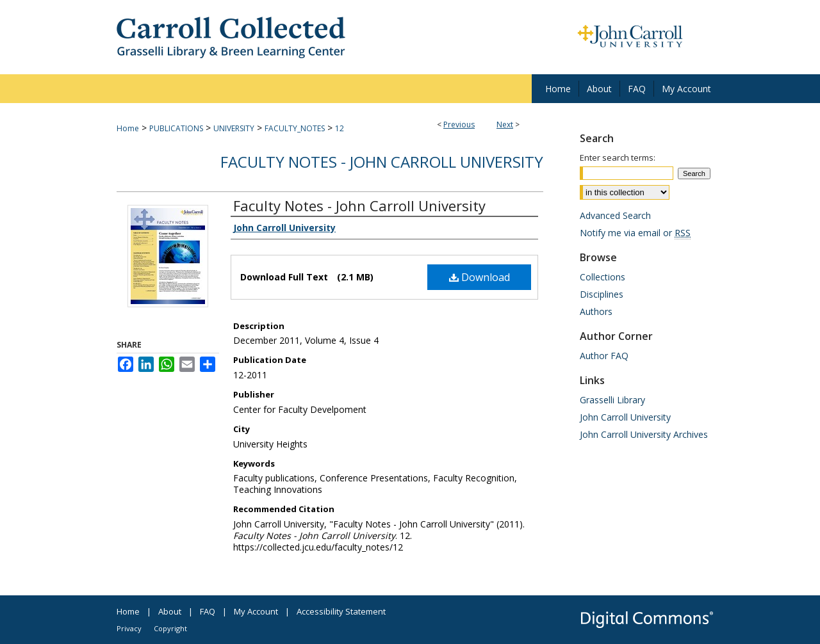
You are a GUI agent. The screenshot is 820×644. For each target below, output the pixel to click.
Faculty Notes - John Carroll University (382, 162)
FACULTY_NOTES (295, 128)
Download (480, 277)
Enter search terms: (618, 157)
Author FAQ (604, 356)
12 (340, 128)
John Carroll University (625, 417)
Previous (459, 125)
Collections (603, 277)
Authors (596, 311)
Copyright (170, 628)
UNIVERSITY (234, 128)
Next (505, 125)
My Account (256, 611)
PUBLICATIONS (176, 128)
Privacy (129, 628)
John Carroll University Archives (644, 434)
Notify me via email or (635, 233)
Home (128, 128)
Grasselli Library (612, 400)
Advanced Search (615, 215)
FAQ (208, 611)
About (170, 611)
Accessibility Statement (341, 611)
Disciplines (602, 294)
